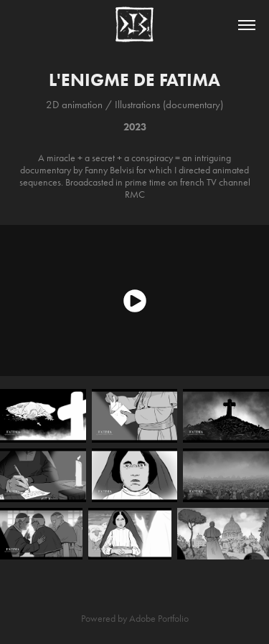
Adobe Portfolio (159, 619)
